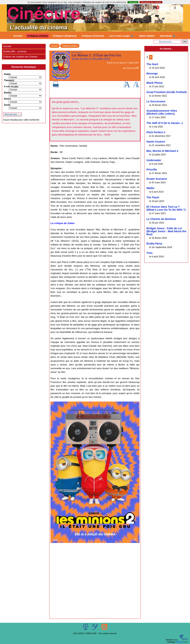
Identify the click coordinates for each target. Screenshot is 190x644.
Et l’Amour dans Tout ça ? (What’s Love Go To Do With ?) (166, 208)
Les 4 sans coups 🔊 (121, 36)
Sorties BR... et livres (15, 51)
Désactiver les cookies (151, 2)
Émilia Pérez (154, 244)
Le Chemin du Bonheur (161, 219)
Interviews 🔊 (168, 36)
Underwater (154, 160)
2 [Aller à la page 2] (151, 57)
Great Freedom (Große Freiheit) (167, 92)
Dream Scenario (157, 179)
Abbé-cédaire (147, 36)
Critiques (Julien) (38, 36)
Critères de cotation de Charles (20, 57)
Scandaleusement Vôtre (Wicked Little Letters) (162, 112)
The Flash (153, 197)
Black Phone (154, 83)
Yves (149, 253)
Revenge (152, 73)
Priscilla (152, 170)
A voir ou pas (11, 87)
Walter (150, 188)
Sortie (7, 105)
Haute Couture (156, 142)
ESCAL (179, 642)
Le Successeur (156, 101)
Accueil (18, 36)
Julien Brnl (131, 68)
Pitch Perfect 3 (156, 132)
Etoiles (8, 93)
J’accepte (133, 2)
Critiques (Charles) (93, 36)
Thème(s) (9, 80)
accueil (54, 46)
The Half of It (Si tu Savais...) (165, 123)
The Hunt (152, 64)
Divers (7, 99)
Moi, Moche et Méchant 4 (162, 151)
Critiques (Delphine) (65, 36)
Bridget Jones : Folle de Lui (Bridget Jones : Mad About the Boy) (166, 231)
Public (7, 74)
